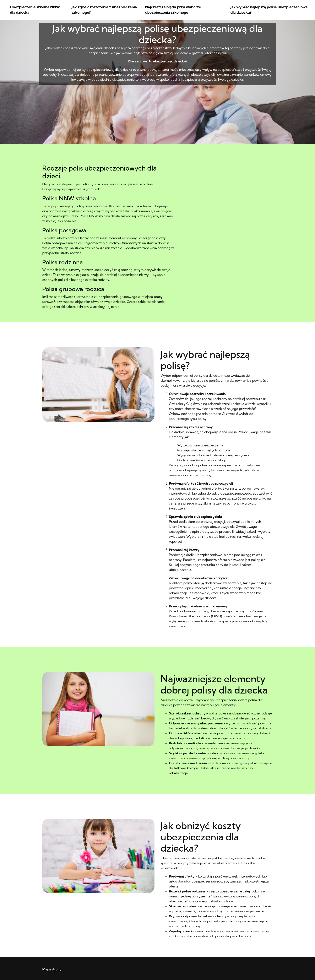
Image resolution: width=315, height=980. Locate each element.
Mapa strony (52, 969)
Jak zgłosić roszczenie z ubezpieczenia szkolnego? (104, 10)
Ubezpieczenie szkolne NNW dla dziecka (35, 10)
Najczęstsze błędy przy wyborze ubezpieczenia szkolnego (173, 10)
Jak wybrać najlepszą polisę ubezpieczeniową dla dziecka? (269, 10)
